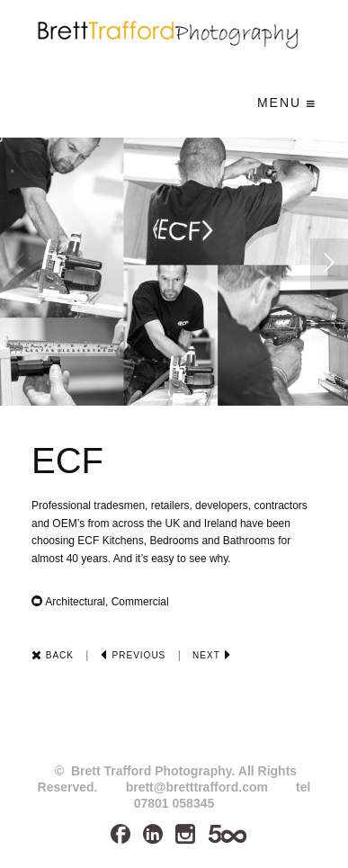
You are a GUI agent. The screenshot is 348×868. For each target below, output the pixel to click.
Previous (133, 655)
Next (212, 655)
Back (53, 655)
